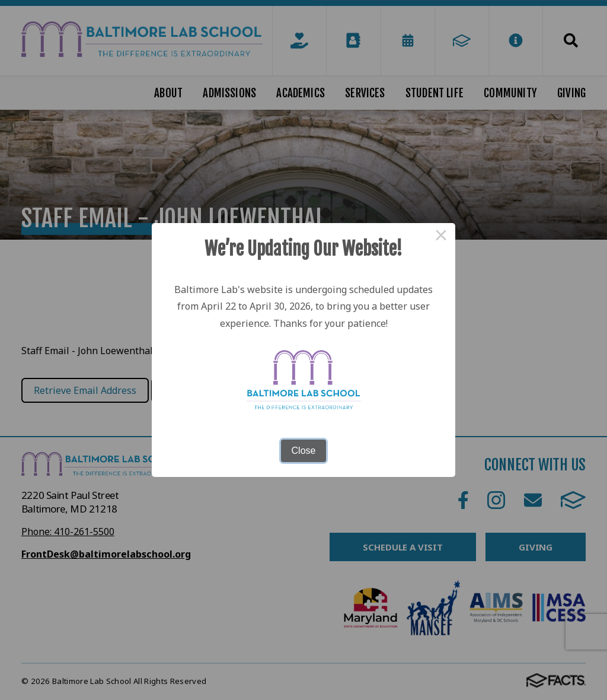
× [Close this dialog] (441, 237)
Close (304, 451)
